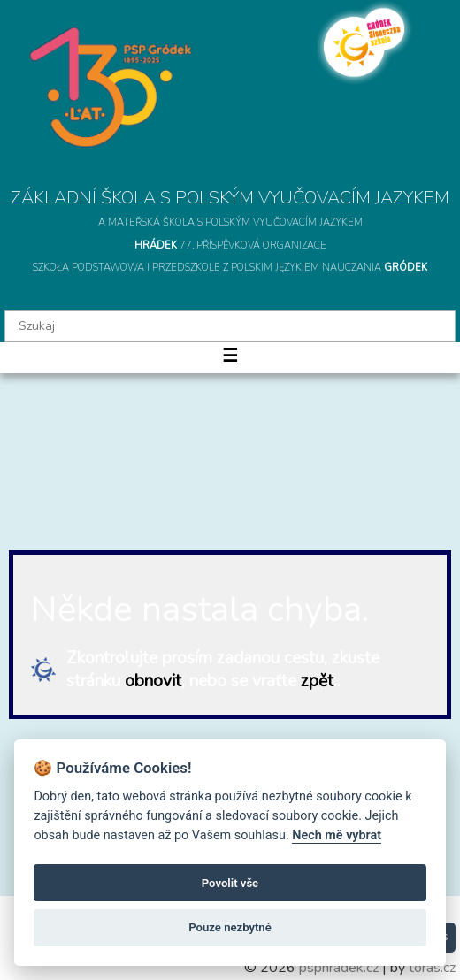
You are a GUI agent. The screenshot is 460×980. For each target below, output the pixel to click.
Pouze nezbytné (230, 927)
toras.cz (432, 968)
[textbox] (230, 326)
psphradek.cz (339, 968)
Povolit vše (230, 883)
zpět (317, 681)
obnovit (153, 681)
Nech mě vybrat (337, 835)
